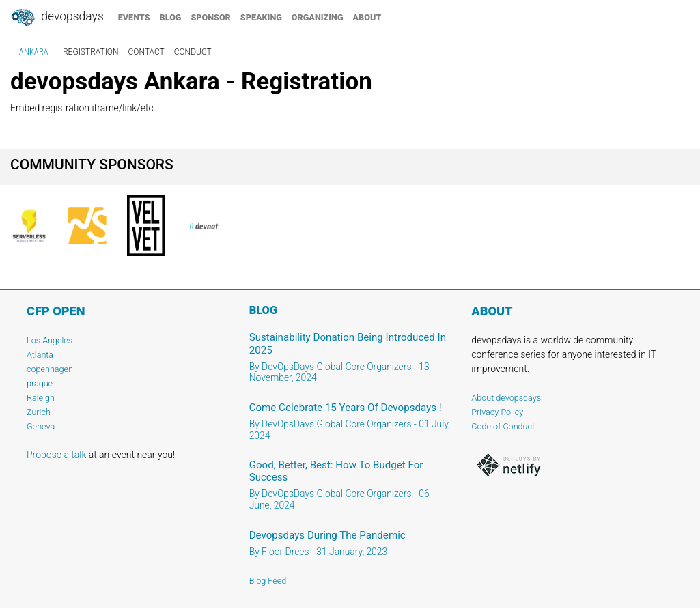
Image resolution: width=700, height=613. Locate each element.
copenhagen (50, 369)
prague (40, 383)
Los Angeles (50, 340)
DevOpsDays (57, 18)
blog (171, 17)
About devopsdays (506, 398)
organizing (318, 17)
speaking (261, 17)
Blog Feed (268, 581)
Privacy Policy (497, 412)
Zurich (39, 412)
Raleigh (41, 398)
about (367, 17)
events (134, 17)
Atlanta (40, 355)
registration (91, 52)
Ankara (34, 52)
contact (146, 52)
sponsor (210, 17)
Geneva (41, 426)
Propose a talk (56, 455)
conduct (193, 52)
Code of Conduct (503, 426)
